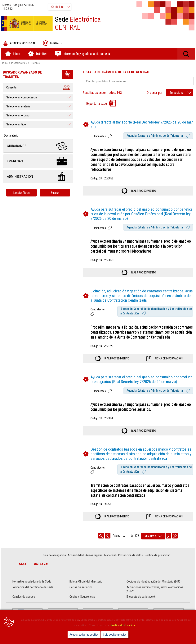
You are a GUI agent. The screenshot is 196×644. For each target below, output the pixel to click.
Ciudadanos (39, 146)
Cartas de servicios (81, 588)
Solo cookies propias (115, 635)
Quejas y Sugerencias (82, 597)
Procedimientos (20, 63)
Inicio (6, 63)
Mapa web (111, 556)
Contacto (53, 44)
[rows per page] (153, 537)
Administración (39, 177)
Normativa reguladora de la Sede (32, 582)
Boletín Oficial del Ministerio (86, 582)
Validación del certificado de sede (33, 588)
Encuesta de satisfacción (141, 597)
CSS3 (23, 564)
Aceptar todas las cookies (84, 635)
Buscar (55, 193)
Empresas (39, 162)
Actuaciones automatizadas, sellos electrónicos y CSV (155, 590)
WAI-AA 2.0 (41, 564)
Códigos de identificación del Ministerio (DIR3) (154, 582)
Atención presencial (20, 44)
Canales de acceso (24, 597)
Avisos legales (94, 556)
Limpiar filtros (22, 193)
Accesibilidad (76, 556)
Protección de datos (131, 556)
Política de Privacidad (124, 625)
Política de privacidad (158, 556)
